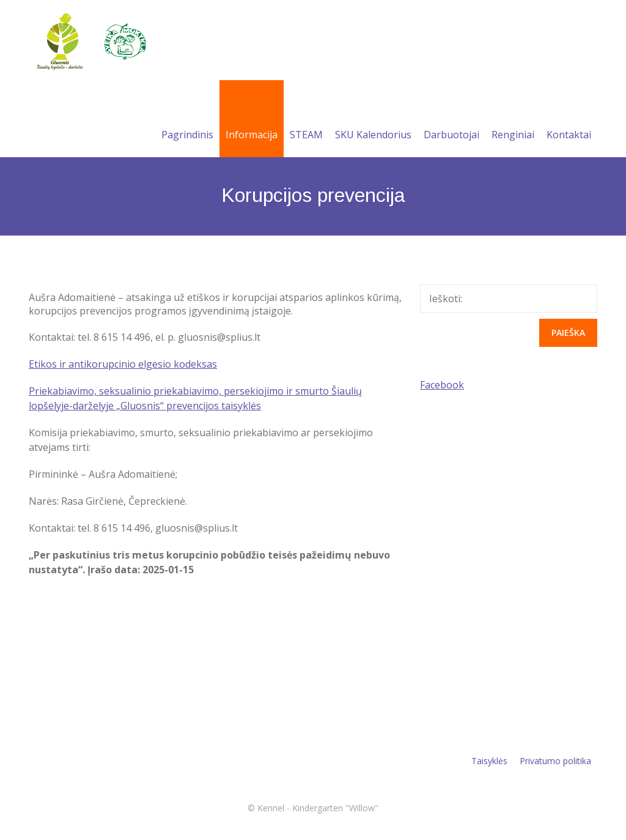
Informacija (252, 120)
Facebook (442, 385)
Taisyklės (489, 761)
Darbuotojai (451, 120)
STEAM (306, 120)
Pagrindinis (187, 120)
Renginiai (513, 120)
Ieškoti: (446, 299)
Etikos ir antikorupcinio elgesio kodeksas (123, 364)
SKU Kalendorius (373, 120)
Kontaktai (569, 120)
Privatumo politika (555, 761)
